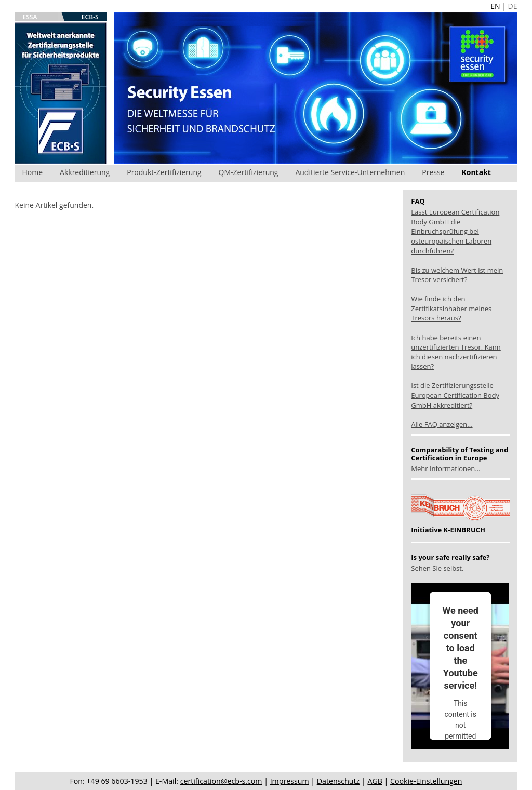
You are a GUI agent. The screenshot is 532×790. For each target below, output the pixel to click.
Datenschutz (338, 781)
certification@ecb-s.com (221, 781)
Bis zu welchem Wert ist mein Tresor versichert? (457, 275)
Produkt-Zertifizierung (164, 172)
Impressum (290, 781)
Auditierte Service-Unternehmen (350, 172)
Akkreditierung (85, 172)
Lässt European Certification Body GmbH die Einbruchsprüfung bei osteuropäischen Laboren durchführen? (455, 231)
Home (33, 172)
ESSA (30, 17)
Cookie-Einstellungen (426, 781)
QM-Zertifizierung (249, 172)
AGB (375, 781)
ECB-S (90, 17)
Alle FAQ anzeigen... (442, 424)
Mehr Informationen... (445, 468)
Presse (433, 172)
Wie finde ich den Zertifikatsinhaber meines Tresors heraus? (451, 308)
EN (495, 6)
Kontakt (476, 172)
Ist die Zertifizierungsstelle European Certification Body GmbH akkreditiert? (455, 395)
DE (513, 6)
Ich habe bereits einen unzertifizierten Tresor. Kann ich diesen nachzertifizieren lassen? (456, 352)
